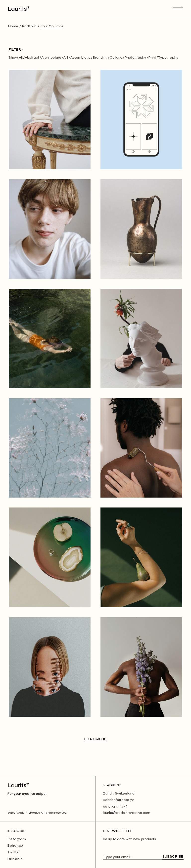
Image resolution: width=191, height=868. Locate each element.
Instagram (17, 839)
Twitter (14, 852)
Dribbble (15, 859)
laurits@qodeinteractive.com (127, 813)
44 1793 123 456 (115, 806)
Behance (15, 846)
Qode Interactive (28, 813)
